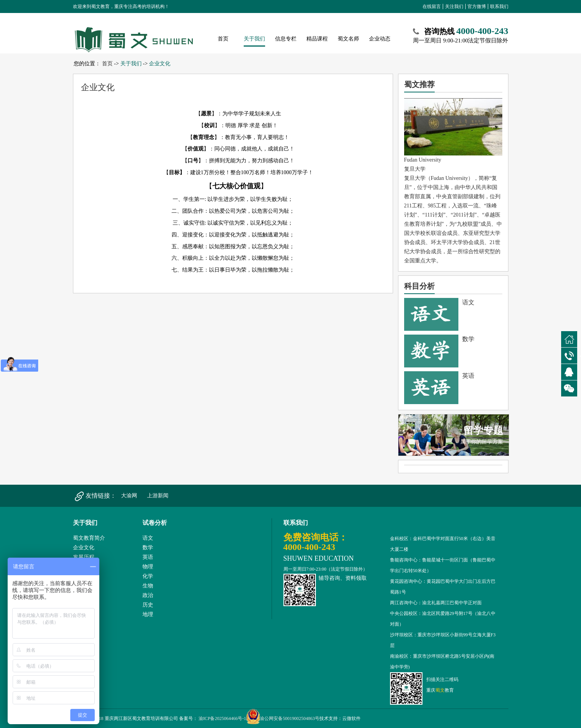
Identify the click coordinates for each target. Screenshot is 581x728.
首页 (223, 39)
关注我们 (454, 6)
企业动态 (380, 39)
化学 (148, 576)
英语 (148, 557)
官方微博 (477, 6)
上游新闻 (158, 496)
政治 (148, 595)
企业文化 (160, 64)
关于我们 (254, 39)
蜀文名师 (348, 39)
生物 (148, 586)
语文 (148, 538)
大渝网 (129, 496)
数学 (148, 548)
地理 (148, 614)
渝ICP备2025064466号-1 (222, 718)
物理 (148, 567)
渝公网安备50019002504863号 (283, 718)
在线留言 (432, 6)
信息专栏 (286, 39)
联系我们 (499, 6)
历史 (148, 605)
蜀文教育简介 (89, 538)
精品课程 (317, 39)
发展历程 (84, 557)
